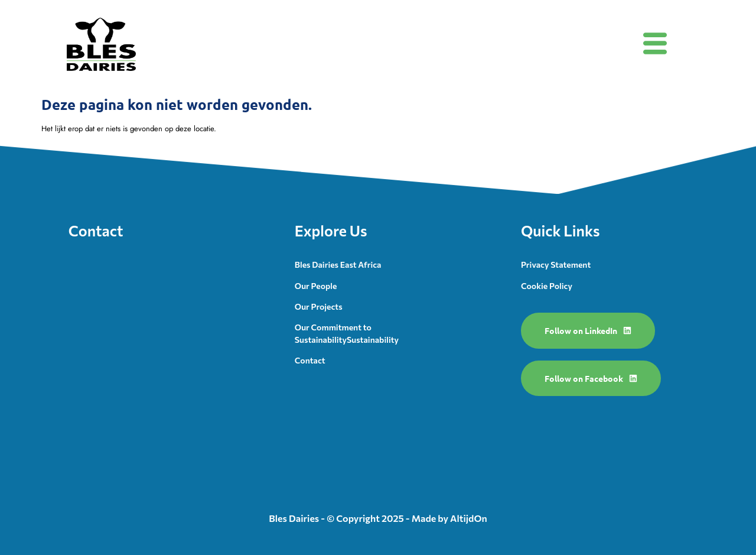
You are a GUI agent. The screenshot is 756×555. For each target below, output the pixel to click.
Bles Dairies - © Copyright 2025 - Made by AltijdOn (378, 518)
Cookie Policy (547, 286)
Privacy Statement (556, 264)
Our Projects (319, 306)
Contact (310, 360)
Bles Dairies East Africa (338, 264)
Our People (316, 286)
